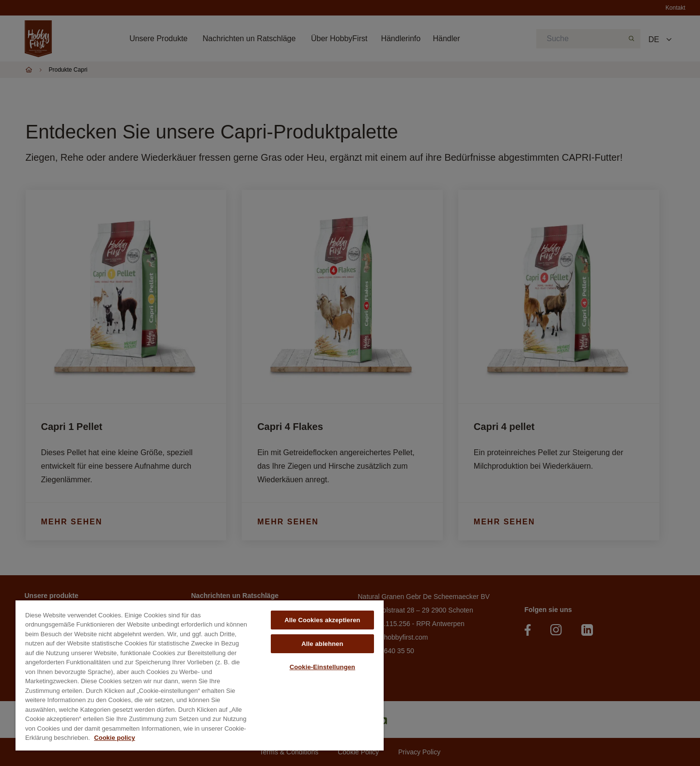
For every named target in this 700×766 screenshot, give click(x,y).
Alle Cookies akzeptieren (322, 620)
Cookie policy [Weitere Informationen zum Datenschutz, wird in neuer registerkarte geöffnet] (115, 738)
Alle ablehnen (322, 644)
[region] (200, 675)
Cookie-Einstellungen (323, 667)
